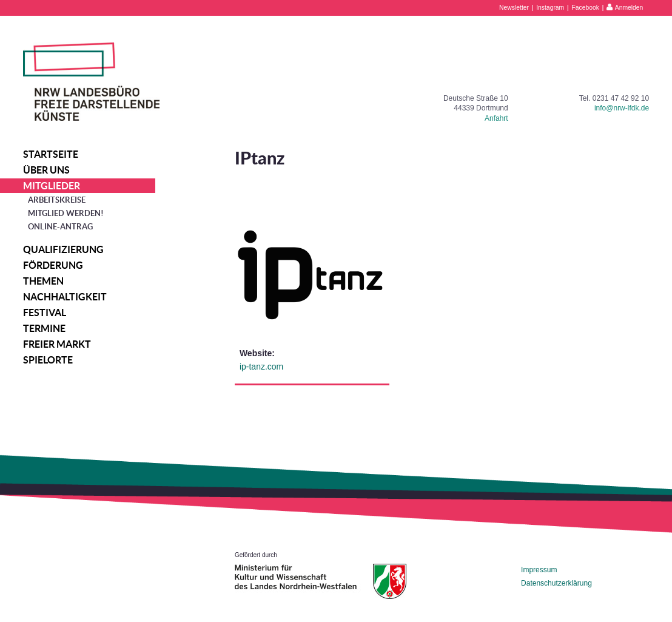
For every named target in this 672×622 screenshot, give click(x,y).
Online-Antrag (60, 227)
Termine (44, 328)
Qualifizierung (63, 249)
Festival (45, 313)
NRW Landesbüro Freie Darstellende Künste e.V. (91, 82)
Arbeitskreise (57, 200)
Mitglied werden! (66, 213)
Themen (43, 281)
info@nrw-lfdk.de (622, 108)
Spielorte (48, 360)
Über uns (46, 170)
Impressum (539, 570)
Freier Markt (57, 344)
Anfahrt (496, 118)
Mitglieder (52, 186)
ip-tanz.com (261, 367)
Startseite (51, 154)
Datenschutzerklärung (556, 583)
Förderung (53, 265)
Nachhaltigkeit (65, 297)
